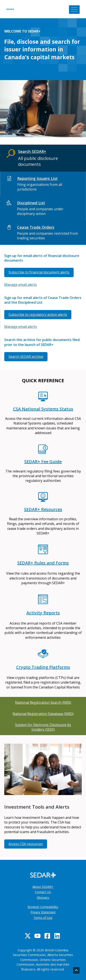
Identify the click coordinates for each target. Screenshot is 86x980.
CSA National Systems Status (43, 409)
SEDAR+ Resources (43, 509)
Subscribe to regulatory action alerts (38, 314)
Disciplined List (31, 203)
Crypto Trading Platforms (43, 667)
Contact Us (43, 892)
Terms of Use (43, 918)
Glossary (43, 897)
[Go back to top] (76, 970)
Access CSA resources (26, 844)
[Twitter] (28, 936)
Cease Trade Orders (36, 227)
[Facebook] (47, 936)
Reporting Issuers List (37, 178)
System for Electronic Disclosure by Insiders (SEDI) (43, 727)
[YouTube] (37, 936)
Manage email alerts (21, 285)
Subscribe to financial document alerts (39, 272)
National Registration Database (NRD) (43, 714)
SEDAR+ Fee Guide (43, 462)
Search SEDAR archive (26, 357)
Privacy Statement (43, 912)
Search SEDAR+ (32, 151)
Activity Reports (43, 613)
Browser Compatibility (43, 907)
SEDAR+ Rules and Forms (43, 563)
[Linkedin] (57, 936)
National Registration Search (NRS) (43, 702)
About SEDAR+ (43, 887)
